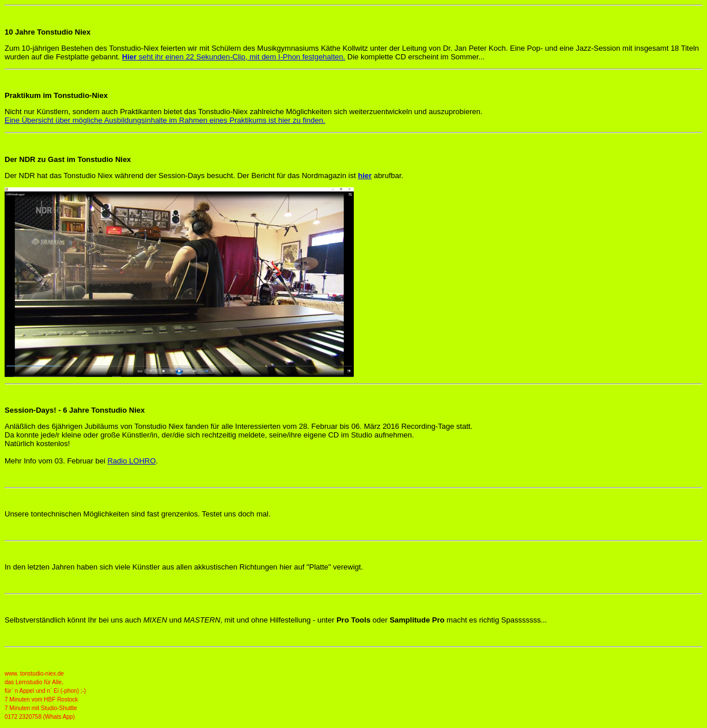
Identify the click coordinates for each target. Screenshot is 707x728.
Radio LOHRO (131, 461)
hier (365, 176)
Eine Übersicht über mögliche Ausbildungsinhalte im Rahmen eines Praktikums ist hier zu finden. (165, 120)
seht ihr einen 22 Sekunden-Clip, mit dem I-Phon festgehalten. (234, 57)
